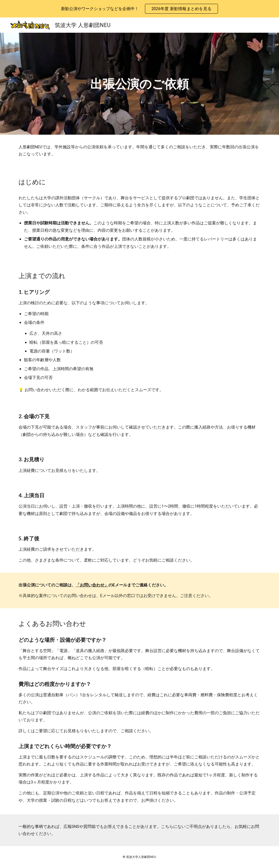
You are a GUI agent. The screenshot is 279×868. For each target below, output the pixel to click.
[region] (139, 9)
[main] (139, 84)
